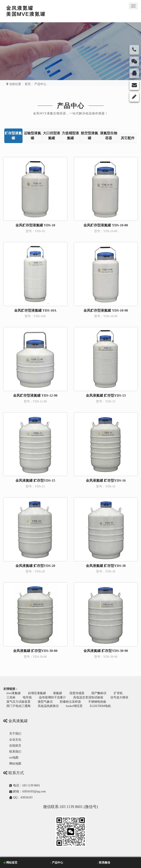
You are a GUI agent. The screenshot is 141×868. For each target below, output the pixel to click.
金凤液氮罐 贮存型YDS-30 (106, 566)
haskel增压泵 (74, 706)
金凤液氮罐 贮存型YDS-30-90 (106, 651)
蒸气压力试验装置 (18, 702)
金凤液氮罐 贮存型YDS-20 (35, 566)
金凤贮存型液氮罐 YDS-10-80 (106, 225)
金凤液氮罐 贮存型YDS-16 (106, 480)
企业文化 (15, 740)
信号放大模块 (119, 697)
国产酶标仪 (99, 693)
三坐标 (11, 697)
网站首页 (10, 863)
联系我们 (15, 752)
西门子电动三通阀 (18, 706)
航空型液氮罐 (89, 136)
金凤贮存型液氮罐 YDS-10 (35, 225)
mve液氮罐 (14, 693)
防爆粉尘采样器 (70, 702)
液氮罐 (58, 693)
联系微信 (104, 863)
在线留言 (15, 746)
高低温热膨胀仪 (48, 706)
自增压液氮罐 (37, 693)
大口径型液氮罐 (52, 136)
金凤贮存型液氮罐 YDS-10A (35, 310)
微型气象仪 (45, 702)
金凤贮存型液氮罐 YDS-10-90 (106, 310)
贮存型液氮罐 (13, 136)
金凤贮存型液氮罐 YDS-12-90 (35, 395)
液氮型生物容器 (109, 136)
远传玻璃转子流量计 (52, 697)
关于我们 (15, 734)
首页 (28, 84)
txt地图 (14, 758)
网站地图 (15, 764)
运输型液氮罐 (32, 136)
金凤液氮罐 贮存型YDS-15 (35, 480)
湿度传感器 (77, 693)
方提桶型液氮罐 (70, 136)
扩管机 (118, 693)
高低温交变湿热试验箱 (88, 697)
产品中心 (71, 106)
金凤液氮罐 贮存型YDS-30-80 (35, 651)
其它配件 (128, 138)
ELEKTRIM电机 (100, 706)
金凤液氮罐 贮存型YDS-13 (106, 395)
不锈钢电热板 (97, 702)
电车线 (27, 697)
